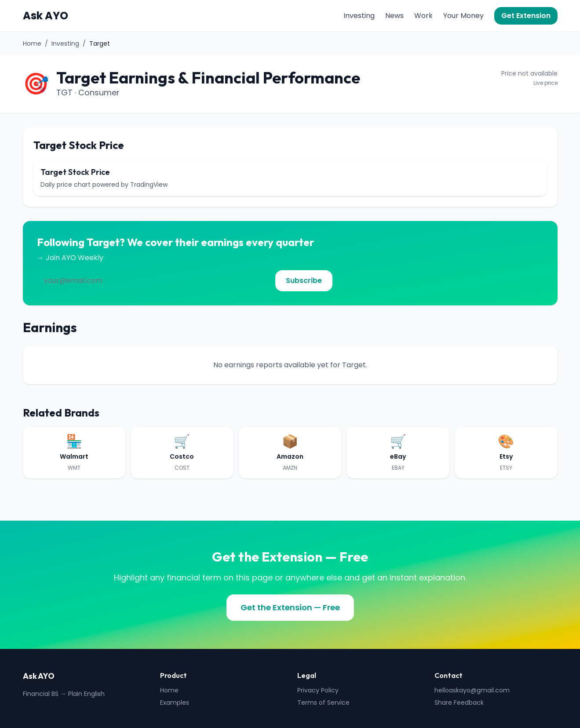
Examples (175, 703)
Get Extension (526, 16)
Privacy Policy (318, 690)
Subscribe (304, 281)
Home (32, 43)
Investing (359, 16)
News (394, 16)
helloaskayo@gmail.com (472, 690)
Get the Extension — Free (290, 607)
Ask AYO (46, 16)
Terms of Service (323, 703)
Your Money (463, 16)
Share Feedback (459, 703)
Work (423, 16)
